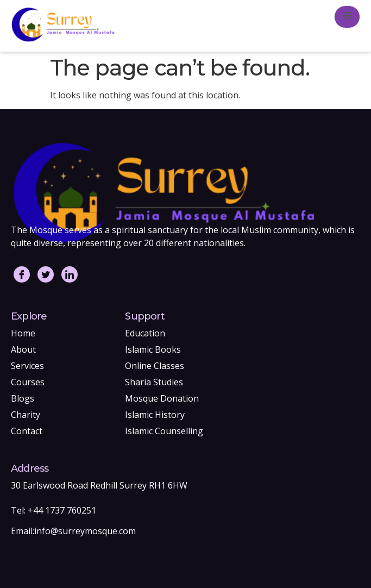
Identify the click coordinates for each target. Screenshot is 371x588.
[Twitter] (46, 274)
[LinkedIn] (70, 274)
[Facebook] (22, 274)
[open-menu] (347, 17)
